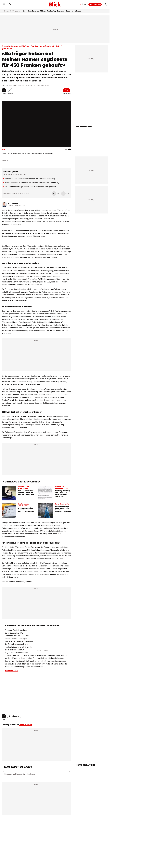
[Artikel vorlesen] (10, 90)
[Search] (10, 4)
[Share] (4, 90)
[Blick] (55, 4)
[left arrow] (70, 149)
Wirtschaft (16, 11)
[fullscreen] (36, 124)
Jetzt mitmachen (12, 671)
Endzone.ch (62, 655)
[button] (14, 716)
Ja (55, 194)
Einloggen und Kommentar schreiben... (20, 774)
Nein (65, 194)
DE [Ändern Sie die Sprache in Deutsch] (80, 4)
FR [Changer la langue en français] (85, 4)
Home (7, 11)
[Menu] (4, 4)
